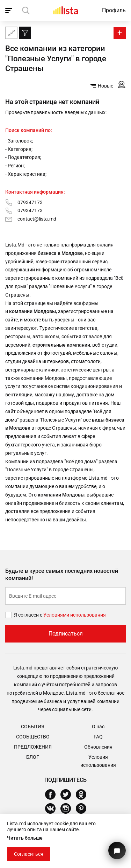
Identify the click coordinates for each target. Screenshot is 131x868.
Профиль (114, 10)
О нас (98, 727)
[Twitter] (68, 794)
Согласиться (29, 854)
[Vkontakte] (53, 808)
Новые (102, 86)
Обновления (98, 747)
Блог (33, 757)
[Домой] (66, 10)
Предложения (33, 747)
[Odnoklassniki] (84, 794)
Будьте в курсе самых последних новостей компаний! (62, 575)
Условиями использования (75, 615)
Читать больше (25, 838)
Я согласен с (29, 615)
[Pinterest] (84, 808)
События (33, 727)
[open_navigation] (10, 11)
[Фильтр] (25, 33)
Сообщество (33, 737)
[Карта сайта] (11, 33)
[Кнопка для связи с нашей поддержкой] (117, 850)
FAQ (98, 737)
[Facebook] (53, 794)
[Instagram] (68, 808)
